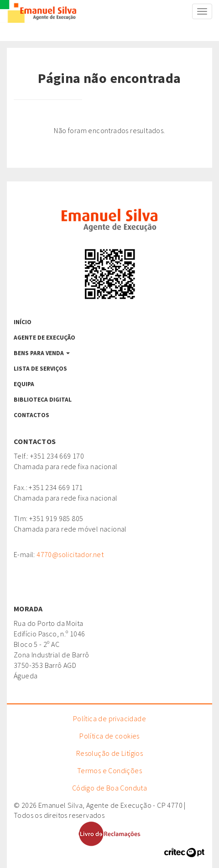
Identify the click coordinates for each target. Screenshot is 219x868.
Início (23, 322)
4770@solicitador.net (70, 554)
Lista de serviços (40, 369)
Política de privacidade (109, 718)
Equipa (24, 384)
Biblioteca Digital (43, 400)
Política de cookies (109, 736)
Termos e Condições (109, 770)
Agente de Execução (44, 338)
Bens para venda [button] (42, 353)
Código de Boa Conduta (109, 788)
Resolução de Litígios (109, 753)
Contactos (31, 415)
